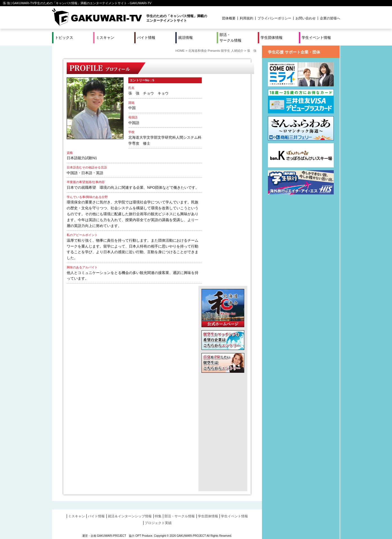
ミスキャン (105, 38)
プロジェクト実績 (158, 523)
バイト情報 (146, 38)
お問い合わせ (306, 18)
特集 (158, 516)
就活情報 (185, 38)
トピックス (64, 38)
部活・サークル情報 (230, 38)
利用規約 (247, 18)
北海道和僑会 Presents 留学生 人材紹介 (216, 51)
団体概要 (229, 18)
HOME (180, 51)
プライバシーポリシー (274, 18)
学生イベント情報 (316, 38)
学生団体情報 (272, 38)
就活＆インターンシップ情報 (130, 516)
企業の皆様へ (330, 18)
